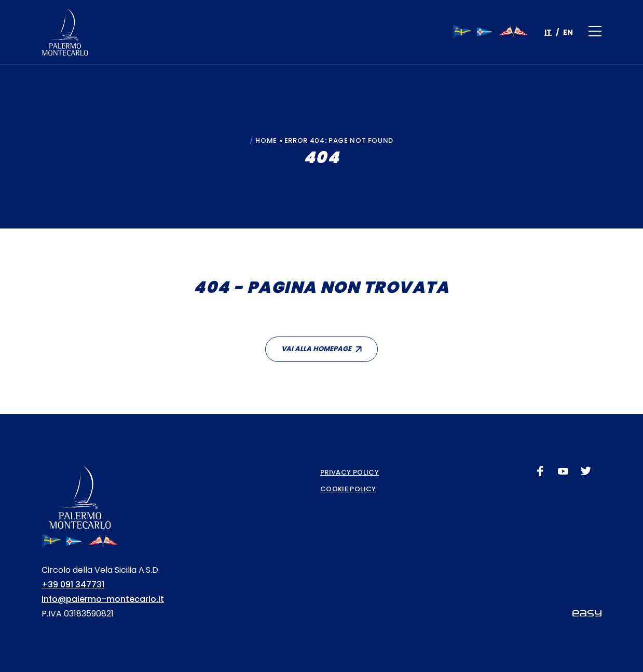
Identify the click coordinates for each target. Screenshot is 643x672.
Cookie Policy (348, 489)
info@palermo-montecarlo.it (103, 599)
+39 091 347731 (73, 584)
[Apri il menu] (595, 32)
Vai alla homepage (316, 349)
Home (266, 140)
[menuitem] (548, 32)
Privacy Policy (350, 472)
